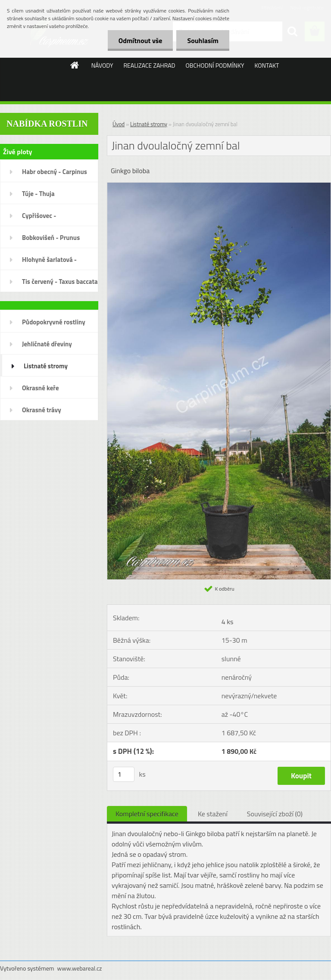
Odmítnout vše (141, 40)
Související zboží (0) (275, 814)
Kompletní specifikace (147, 814)
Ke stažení (213, 814)
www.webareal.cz (80, 968)
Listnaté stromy (149, 124)
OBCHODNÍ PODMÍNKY (215, 65)
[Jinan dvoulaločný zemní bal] (219, 186)
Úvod (119, 124)
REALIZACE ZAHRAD (149, 65)
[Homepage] (75, 65)
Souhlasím (203, 40)
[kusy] (124, 774)
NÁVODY (102, 65)
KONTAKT (267, 65)
